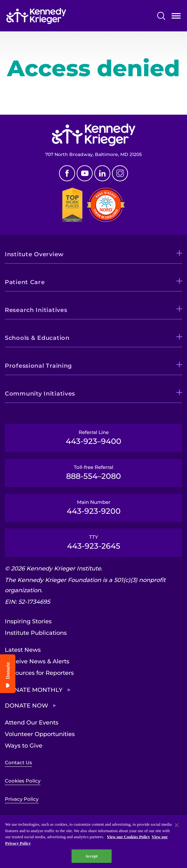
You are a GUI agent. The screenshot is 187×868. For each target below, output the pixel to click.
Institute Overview (34, 254)
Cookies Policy (23, 781)
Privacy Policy (22, 799)
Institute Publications (36, 633)
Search (161, 16)
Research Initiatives (36, 310)
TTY (93, 542)
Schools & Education (37, 338)
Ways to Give (24, 746)
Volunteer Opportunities (40, 734)
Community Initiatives (40, 394)
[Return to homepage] (36, 16)
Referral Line (93, 438)
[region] (93, 841)
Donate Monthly (34, 690)
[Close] (177, 825)
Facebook (67, 173)
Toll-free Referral (93, 472)
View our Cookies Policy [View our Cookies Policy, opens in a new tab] (128, 837)
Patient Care (25, 282)
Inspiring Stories (28, 621)
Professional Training (38, 366)
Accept (91, 856)
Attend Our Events (32, 723)
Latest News (23, 650)
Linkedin (102, 173)
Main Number (93, 507)
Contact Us (18, 762)
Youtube (85, 173)
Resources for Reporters (39, 673)
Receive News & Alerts (37, 661)
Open (176, 17)
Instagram (120, 173)
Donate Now (26, 706)
